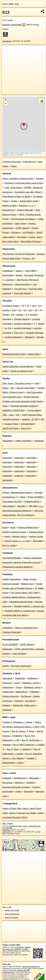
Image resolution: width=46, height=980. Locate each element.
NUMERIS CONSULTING (14, 410)
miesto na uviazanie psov (21, 371)
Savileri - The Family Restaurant (30, 275)
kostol (5, 528)
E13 (17, 4)
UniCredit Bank (27, 424)
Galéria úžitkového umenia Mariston (18, 366)
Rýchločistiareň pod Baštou (23, 219)
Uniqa (5, 406)
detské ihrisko (34, 354)
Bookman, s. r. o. (26, 206)
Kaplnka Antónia (36, 532)
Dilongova (7, 683)
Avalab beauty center (29, 201)
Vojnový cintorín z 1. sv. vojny (17, 541)
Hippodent (22, 506)
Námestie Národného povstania (16, 787)
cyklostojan (7, 628)
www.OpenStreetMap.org (31, 966)
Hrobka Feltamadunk (12, 579)
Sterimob (40, 179)
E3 (40, 306)
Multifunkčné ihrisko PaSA (14, 354)
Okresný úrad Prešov (26, 388)
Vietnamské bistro (23, 284)
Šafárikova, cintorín (31, 683)
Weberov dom (27, 584)
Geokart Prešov (11, 424)
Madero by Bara (9, 206)
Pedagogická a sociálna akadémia (17, 567)
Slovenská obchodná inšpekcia (24, 406)
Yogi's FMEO (30, 271)
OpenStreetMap (20, 153)
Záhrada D (29, 337)
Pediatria (6, 705)
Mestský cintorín (20, 537)
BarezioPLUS (8, 210)
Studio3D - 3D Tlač (30, 419)
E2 (25, 310)
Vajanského (7, 441)
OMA (11, 4)
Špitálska (30, 783)
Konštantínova (20, 778)
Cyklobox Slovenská (11, 632)
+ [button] (6, 100)
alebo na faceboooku (12, 914)
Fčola (37, 383)
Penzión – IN (28, 258)
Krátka (18, 792)
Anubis (14, 201)
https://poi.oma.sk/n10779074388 (13, 155)
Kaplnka (6, 310)
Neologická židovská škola (21, 602)
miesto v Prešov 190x (12, 809)
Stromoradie (8, 275)
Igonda (41, 324)
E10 (14, 310)
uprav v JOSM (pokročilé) (32, 826)
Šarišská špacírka (22, 319)
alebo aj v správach (12, 918)
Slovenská (28, 792)
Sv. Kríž (8, 328)
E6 (36, 310)
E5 (20, 310)
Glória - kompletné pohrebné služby (18, 179)
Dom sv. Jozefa (9, 545)
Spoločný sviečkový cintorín (14, 532)
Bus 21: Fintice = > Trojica (23, 731)
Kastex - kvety (35, 237)
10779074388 (7, 828)
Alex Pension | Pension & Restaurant (18, 254)
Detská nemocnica (10, 696)
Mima (23, 497)
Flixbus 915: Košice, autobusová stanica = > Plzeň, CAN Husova (23, 727)
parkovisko (7, 458)
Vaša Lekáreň (8, 506)
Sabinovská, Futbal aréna (24, 705)
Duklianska (39, 441)
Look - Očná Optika (13, 188)
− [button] (6, 104)
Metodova (19, 783)
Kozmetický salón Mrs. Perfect (28, 192)
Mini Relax (22, 237)
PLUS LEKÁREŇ (35, 497)
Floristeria (15, 233)
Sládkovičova (21, 692)
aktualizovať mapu (16, 826)
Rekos (5, 388)
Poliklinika (34, 692)
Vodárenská (8, 687)
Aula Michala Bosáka (12, 558)
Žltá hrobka (38, 541)
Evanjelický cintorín (11, 306)
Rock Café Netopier (22, 293)
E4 (23, 306)
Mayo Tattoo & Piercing (31, 241)
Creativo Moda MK (25, 210)
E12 (30, 310)
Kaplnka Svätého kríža (28, 528)
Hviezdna (19, 701)
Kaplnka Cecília (36, 537)
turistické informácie (23, 324)
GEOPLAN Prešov (10, 428)
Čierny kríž (19, 333)
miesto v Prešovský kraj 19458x (23, 813)
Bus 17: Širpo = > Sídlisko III (19, 749)
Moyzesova (7, 783)
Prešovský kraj (29, 162)
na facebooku (19, 947)
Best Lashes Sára (10, 241)
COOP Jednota (22, 228)
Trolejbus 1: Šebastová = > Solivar (17, 722)
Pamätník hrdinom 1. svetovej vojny (29, 606)
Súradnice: (7, 41)
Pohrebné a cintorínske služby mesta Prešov (24, 183)
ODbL (29, 968)
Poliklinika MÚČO (32, 502)
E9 (13, 315)
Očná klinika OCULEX (12, 502)
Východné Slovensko (12, 162)
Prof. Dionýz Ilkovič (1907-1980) (25, 593)
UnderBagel (8, 271)
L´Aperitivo (9, 280)
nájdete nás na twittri (12, 910)
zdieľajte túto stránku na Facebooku (16, 948)
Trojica (17, 683)
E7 (28, 306)
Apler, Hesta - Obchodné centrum (17, 383)
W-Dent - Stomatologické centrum (17, 493)
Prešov (14, 166)
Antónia (20, 315)
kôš (12, 388)
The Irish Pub (20, 289)
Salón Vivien (20, 224)
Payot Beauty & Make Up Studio (16, 197)
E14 (34, 306)
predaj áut (19, 476)
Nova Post (26, 428)
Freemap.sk (32, 153)
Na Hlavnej (26, 696)
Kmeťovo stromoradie (14, 25)
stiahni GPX (7, 832)
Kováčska (7, 778)
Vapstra (19, 271)
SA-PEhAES (28, 233)
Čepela (6, 315)
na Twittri (25, 949)
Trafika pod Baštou (23, 441)
